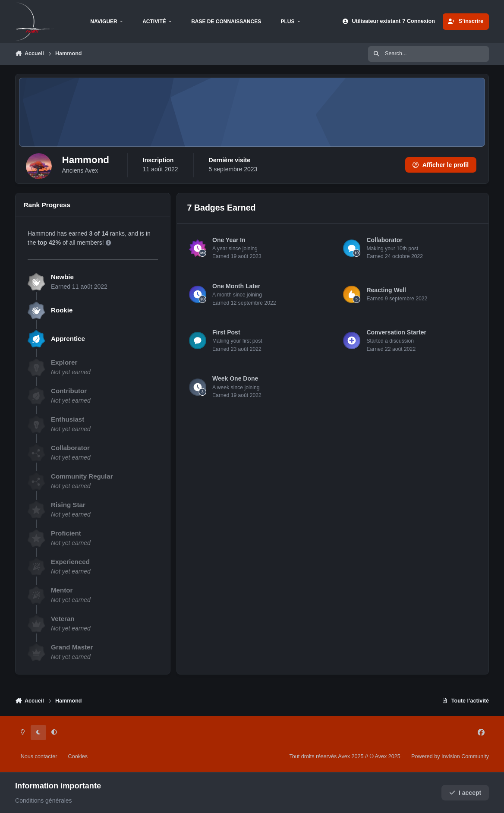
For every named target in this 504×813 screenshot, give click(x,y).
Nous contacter (39, 756)
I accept (465, 793)
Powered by (450, 756)
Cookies (78, 756)
